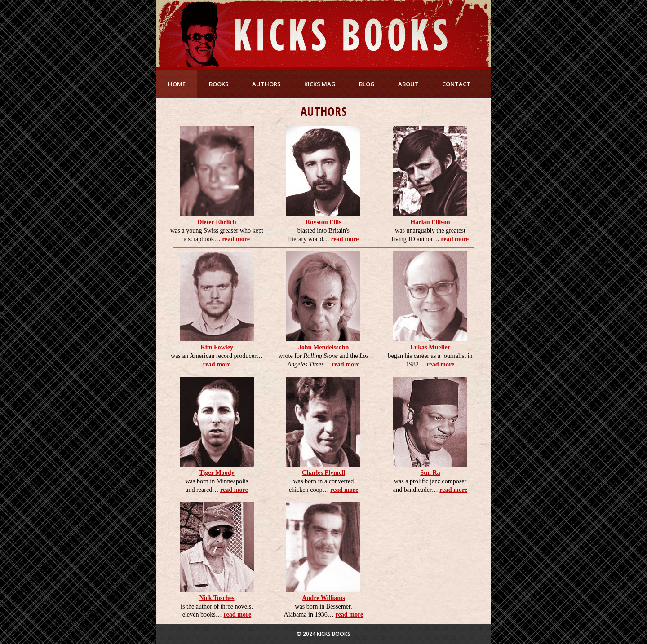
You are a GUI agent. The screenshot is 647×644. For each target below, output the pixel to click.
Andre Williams (323, 598)
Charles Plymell (323, 472)
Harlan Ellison (430, 222)
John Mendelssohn (324, 347)
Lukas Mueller (430, 347)
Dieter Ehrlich (217, 222)
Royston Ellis (323, 222)
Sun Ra (430, 472)
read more (236, 239)
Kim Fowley (217, 347)
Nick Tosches (217, 598)
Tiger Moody (217, 472)
